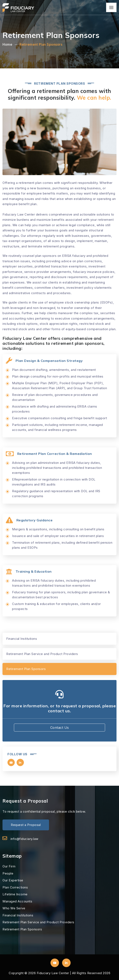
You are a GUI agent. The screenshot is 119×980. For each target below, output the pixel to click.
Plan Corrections (15, 887)
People (8, 873)
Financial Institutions (22, 639)
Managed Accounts (17, 901)
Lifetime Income (15, 894)
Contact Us (60, 728)
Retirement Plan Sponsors (41, 44)
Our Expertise (13, 880)
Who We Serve (14, 908)
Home (7, 44)
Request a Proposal (26, 825)
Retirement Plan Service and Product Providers (42, 654)
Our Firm (9, 866)
